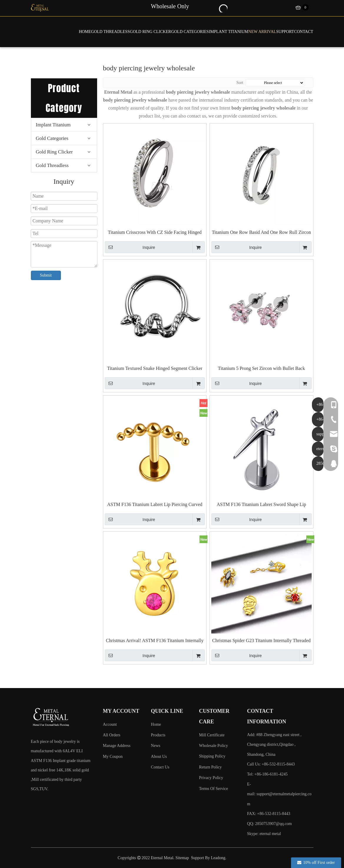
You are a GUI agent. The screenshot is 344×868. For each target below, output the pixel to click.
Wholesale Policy (213, 746)
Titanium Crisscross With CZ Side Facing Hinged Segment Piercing (155, 233)
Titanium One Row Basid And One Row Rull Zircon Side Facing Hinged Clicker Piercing (261, 233)
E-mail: (279, 794)
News (156, 746)
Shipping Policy (212, 756)
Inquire (130, 247)
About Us (159, 757)
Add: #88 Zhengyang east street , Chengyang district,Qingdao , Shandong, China (274, 745)
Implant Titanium (53, 125)
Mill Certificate (212, 735)
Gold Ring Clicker (54, 152)
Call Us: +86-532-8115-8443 (271, 764)
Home (156, 724)
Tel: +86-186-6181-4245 (267, 774)
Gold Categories (52, 138)
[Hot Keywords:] (223, 8)
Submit (46, 275)
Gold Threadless (52, 165)
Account (110, 724)
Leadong (218, 858)
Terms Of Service (213, 789)
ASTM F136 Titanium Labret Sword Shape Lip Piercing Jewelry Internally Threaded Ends (261, 505)
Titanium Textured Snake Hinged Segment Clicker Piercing (155, 369)
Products (158, 735)
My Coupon (113, 757)
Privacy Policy (211, 778)
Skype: (253, 834)
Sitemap (182, 858)
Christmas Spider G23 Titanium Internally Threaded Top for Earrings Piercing (261, 641)
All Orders (112, 735)
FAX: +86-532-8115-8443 (269, 814)
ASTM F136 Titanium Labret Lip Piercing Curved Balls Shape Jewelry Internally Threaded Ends (155, 505)
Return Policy (210, 767)
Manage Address (117, 746)
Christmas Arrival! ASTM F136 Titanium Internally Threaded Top (155, 641)
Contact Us (160, 767)
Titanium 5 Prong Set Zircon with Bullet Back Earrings (261, 369)
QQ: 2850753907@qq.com (269, 824)
